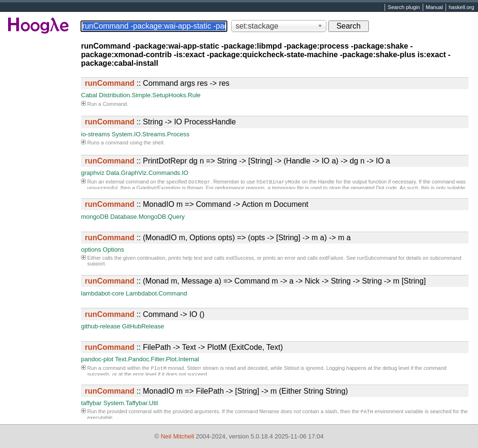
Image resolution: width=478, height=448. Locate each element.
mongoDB (95, 217)
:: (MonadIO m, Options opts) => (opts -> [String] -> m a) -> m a (218, 238)
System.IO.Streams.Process (150, 134)
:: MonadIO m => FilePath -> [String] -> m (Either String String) (216, 391)
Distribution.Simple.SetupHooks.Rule (150, 95)
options (91, 249)
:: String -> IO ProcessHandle (160, 122)
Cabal (89, 95)
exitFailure (331, 258)
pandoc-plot (97, 359)
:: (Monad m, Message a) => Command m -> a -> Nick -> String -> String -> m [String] (255, 281)
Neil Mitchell (177, 436)
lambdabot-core (102, 293)
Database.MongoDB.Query (147, 217)
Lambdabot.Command (157, 293)
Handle (326, 183)
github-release (101, 326)
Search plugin (404, 8)
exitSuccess (240, 258)
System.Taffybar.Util (131, 403)
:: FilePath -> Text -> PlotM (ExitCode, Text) (184, 347)
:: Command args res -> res (157, 83)
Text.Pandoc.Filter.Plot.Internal (157, 359)
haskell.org (461, 8)
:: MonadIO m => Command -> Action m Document (197, 204)
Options (114, 249)
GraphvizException (158, 189)
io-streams (96, 134)
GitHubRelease (143, 326)
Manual (434, 8)
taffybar (91, 403)
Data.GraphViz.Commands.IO (147, 173)
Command (115, 104)
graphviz (93, 173)
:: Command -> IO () (145, 314)
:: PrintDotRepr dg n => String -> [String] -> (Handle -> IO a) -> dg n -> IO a (238, 161)
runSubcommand (377, 258)
